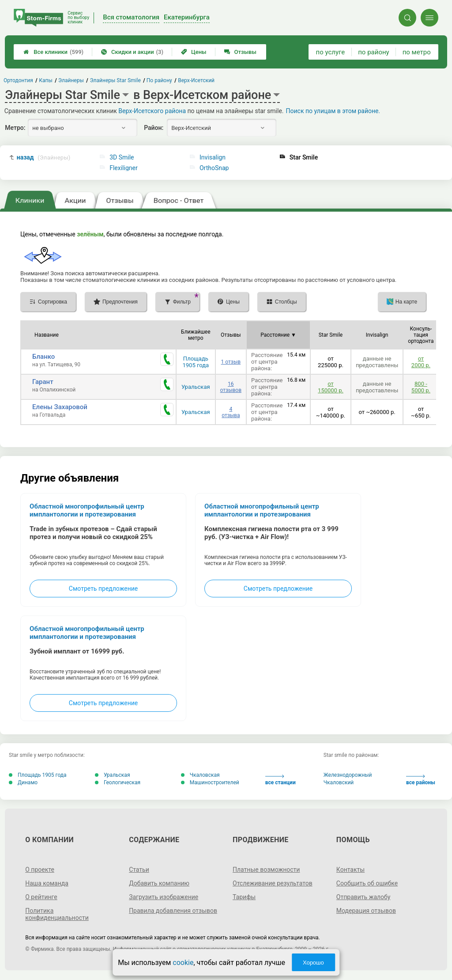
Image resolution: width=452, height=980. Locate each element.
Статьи (139, 870)
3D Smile (122, 157)
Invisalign (213, 157)
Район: (154, 128)
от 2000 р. (421, 362)
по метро (417, 52)
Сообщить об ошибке (367, 883)
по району (373, 52)
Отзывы (240, 52)
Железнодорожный (348, 775)
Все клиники (53, 52)
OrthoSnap (214, 168)
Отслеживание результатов (273, 883)
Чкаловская (200, 775)
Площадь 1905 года (196, 362)
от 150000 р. (331, 387)
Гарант (43, 382)
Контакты (350, 870)
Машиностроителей (210, 782)
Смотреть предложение (103, 589)
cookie (183, 963)
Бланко (43, 357)
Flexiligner (124, 168)
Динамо (23, 782)
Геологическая (118, 782)
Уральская (196, 387)
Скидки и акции (132, 52)
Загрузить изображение (164, 897)
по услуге (331, 52)
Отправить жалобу (363, 897)
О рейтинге (41, 897)
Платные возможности (266, 870)
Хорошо (313, 963)
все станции (281, 780)
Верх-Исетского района (152, 111)
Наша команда (47, 883)
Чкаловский (339, 782)
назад (44, 158)
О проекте (40, 870)
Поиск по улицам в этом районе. (333, 111)
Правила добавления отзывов (173, 911)
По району (159, 80)
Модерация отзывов (366, 911)
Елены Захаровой (60, 407)
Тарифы (244, 897)
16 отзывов (231, 387)
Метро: (15, 128)
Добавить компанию (159, 883)
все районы (421, 780)
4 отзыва (231, 412)
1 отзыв (231, 362)
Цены (194, 52)
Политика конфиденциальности (57, 914)
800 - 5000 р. (421, 387)
